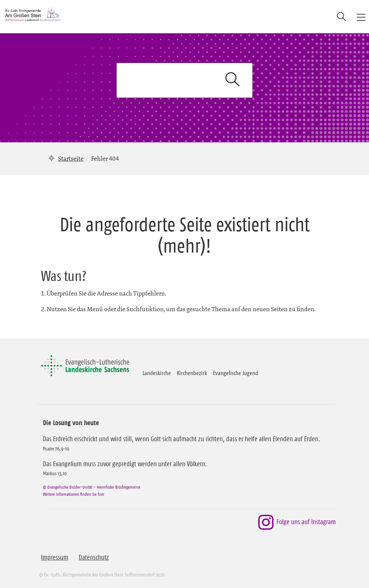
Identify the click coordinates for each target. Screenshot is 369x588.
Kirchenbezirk (192, 373)
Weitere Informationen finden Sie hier (74, 494)
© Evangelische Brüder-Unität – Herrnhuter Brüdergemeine (92, 487)
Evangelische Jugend (236, 373)
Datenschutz (94, 557)
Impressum (55, 557)
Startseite (71, 158)
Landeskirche (157, 373)
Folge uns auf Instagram (297, 522)
